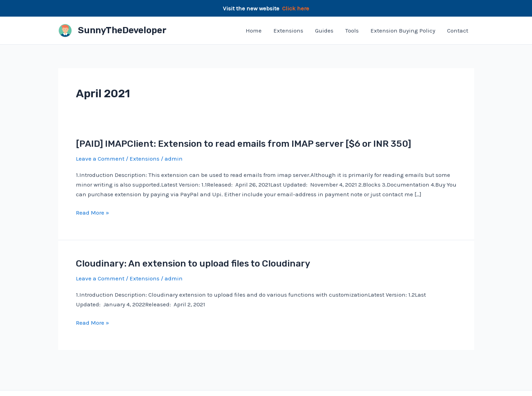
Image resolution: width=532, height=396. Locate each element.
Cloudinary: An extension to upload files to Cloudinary (193, 264)
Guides (324, 30)
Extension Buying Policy (403, 30)
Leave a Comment (100, 159)
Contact (458, 30)
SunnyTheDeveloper (122, 30)
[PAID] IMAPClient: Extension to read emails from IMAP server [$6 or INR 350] (243, 144)
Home (254, 30)
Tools (352, 30)
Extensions (288, 30)
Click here (296, 8)
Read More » (93, 213)
